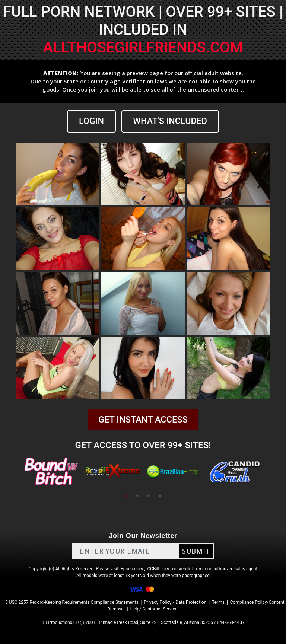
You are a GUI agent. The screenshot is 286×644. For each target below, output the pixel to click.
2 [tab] (137, 496)
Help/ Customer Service (154, 609)
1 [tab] (126, 496)
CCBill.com (158, 569)
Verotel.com (190, 569)
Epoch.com (132, 569)
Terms (218, 603)
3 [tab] (149, 496)
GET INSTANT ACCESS (143, 420)
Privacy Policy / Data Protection (175, 603)
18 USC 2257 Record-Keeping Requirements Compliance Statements (70, 603)
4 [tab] (160, 496)
